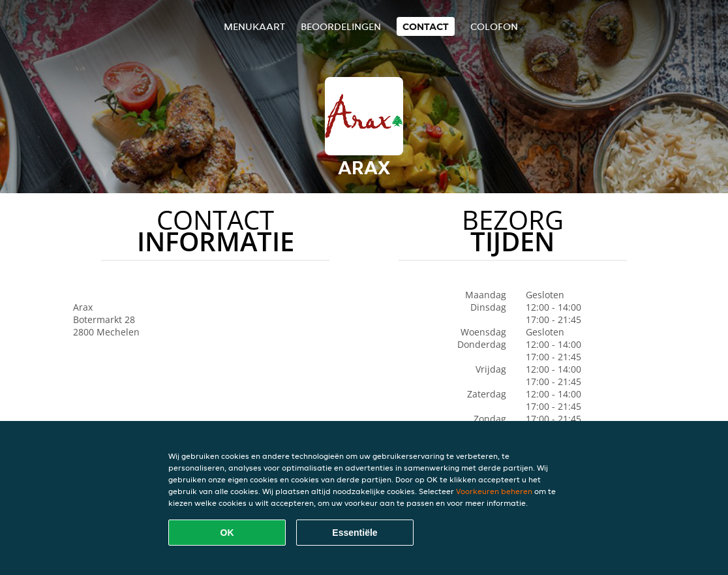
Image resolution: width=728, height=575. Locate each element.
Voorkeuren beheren (494, 491)
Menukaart (254, 26)
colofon (494, 26)
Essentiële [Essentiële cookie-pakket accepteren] (355, 533)
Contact (426, 26)
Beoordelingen (341, 26)
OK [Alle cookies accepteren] (227, 533)
